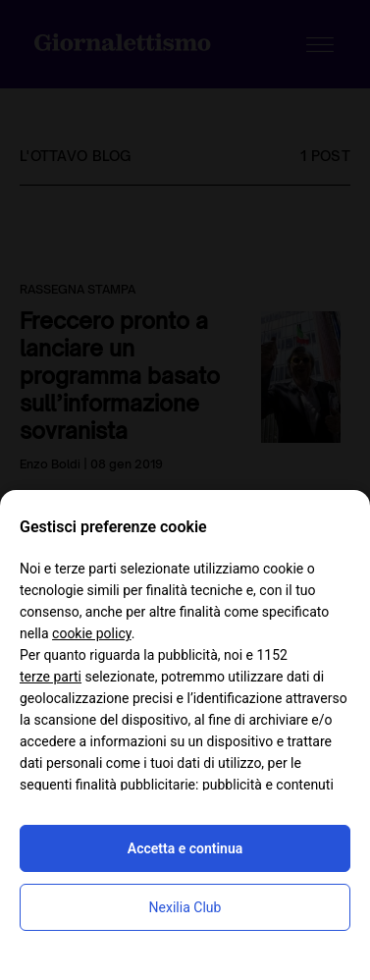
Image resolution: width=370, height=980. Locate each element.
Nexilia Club (185, 907)
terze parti (51, 677)
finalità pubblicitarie (135, 785)
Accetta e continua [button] (185, 848)
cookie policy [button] (92, 633)
